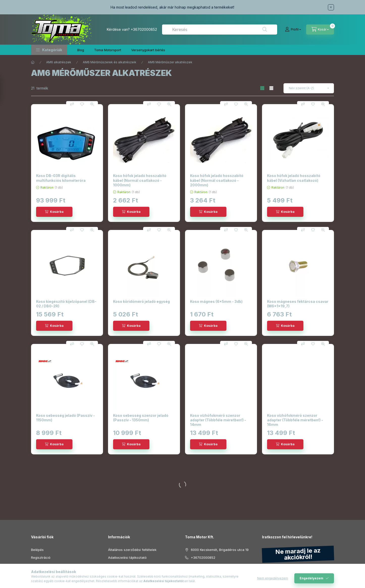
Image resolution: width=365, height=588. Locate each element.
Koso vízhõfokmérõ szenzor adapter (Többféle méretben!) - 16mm (295, 420)
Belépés (37, 550)
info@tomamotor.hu (206, 565)
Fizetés (114, 565)
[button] (49, 50)
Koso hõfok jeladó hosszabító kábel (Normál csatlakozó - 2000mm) (217, 180)
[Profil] (293, 30)
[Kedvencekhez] (82, 104)
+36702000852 (144, 29)
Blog (81, 50)
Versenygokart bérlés (148, 50)
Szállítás (114, 573)
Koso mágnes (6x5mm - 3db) (216, 301)
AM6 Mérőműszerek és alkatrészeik (110, 62)
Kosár (35, 573)
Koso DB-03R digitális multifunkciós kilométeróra (61, 178)
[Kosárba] (54, 212)
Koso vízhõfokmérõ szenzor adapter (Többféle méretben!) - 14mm (218, 420)
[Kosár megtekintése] (320, 30)
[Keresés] (265, 30)
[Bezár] (331, 7)
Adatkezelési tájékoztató (127, 557)
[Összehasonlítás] (72, 104)
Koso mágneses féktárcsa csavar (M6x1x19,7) (298, 304)
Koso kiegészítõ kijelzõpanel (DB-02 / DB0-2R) (66, 304)
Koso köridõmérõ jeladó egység (141, 301)
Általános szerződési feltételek (132, 550)
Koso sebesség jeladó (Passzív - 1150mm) (66, 418)
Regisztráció (41, 557)
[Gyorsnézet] (92, 104)
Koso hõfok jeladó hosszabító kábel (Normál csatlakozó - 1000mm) (140, 180)
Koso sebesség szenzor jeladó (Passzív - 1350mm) (141, 418)
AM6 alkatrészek (59, 62)
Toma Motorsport (108, 50)
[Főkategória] (33, 62)
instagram (197, 578)
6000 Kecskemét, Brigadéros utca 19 (220, 550)
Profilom (37, 565)
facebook (187, 578)
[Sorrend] (309, 88)
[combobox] (220, 30)
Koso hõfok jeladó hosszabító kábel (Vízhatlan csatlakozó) (294, 178)
